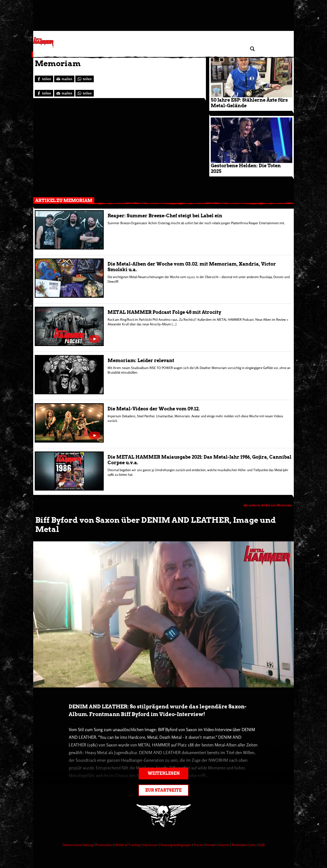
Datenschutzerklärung (78, 845)
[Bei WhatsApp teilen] (85, 79)
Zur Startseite (163, 790)
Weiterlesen (164, 773)
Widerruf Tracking (128, 845)
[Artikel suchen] (252, 49)
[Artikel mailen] (64, 79)
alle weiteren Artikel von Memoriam (268, 505)
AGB (261, 845)
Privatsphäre (104, 845)
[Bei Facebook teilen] (44, 79)
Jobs (253, 845)
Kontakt (211, 845)
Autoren (224, 845)
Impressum (151, 845)
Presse (199, 845)
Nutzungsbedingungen (176, 845)
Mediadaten (240, 845)
